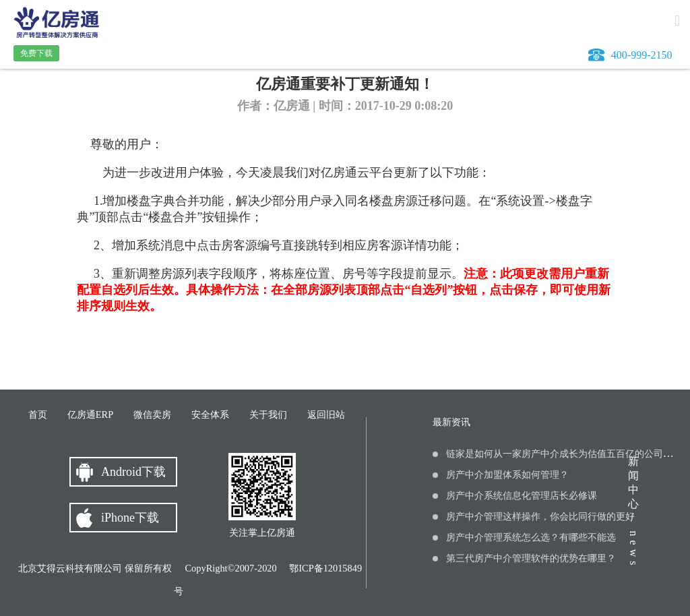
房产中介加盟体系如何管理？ (507, 475)
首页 (38, 414)
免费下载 (36, 53)
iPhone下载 (130, 518)
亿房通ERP (90, 414)
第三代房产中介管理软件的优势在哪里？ (531, 558)
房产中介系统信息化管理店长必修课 (522, 496)
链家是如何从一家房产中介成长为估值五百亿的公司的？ (564, 454)
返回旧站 (326, 414)
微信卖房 (152, 414)
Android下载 (133, 472)
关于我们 (268, 414)
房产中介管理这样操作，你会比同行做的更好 (540, 517)
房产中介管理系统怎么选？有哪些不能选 (531, 537)
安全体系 (210, 414)
